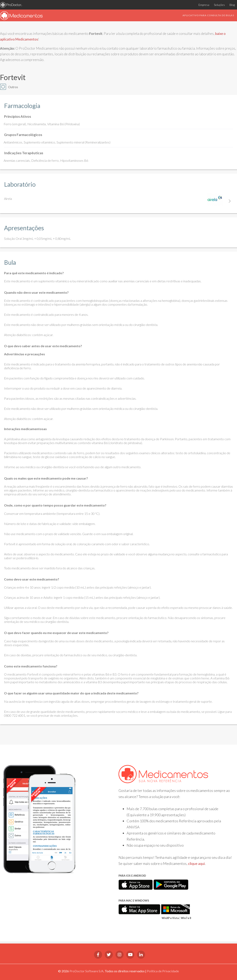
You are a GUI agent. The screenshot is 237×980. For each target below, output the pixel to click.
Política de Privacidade (163, 971)
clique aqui (196, 863)
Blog (231, 5)
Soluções (217, 5)
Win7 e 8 (186, 918)
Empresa (200, 5)
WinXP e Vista (170, 918)
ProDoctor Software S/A (86, 971)
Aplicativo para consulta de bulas (208, 15)
